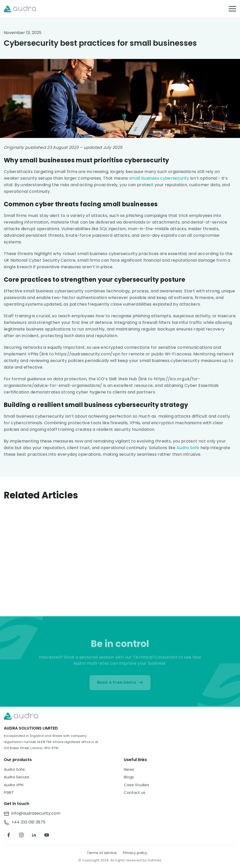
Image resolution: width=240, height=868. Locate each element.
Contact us (135, 792)
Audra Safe (188, 448)
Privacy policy (135, 853)
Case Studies (136, 785)
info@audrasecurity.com (36, 814)
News (129, 769)
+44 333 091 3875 (28, 823)
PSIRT (9, 792)
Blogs (129, 777)
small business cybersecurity (159, 178)
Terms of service (102, 853)
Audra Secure (16, 777)
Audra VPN (14, 785)
